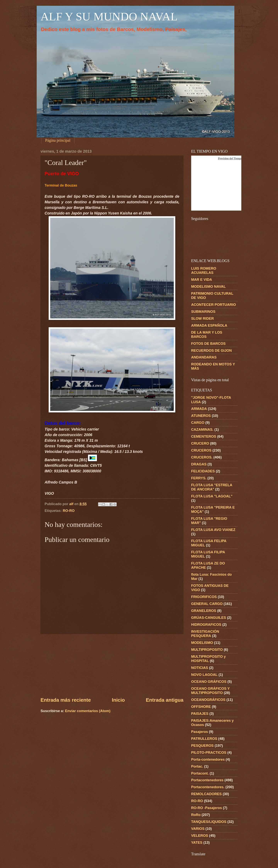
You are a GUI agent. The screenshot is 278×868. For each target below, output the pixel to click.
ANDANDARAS (204, 357)
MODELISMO (202, 643)
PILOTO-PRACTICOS (209, 752)
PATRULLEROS (204, 739)
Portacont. (200, 773)
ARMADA (199, 409)
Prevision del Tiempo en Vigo (235, 159)
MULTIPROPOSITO (207, 650)
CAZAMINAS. (202, 429)
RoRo (196, 815)
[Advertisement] (112, 665)
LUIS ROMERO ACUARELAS (204, 270)
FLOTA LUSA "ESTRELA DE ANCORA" (212, 487)
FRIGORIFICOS (204, 597)
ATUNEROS (201, 416)
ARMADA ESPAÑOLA (209, 325)
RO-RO (69, 511)
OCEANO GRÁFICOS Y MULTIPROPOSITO (210, 691)
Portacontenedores (207, 780)
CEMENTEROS (204, 436)
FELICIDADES (203, 471)
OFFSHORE (201, 707)
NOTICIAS (200, 668)
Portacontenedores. (208, 787)
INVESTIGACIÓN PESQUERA (205, 634)
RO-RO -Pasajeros (206, 808)
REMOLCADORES (206, 794)
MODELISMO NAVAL (208, 286)
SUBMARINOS (203, 312)
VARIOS (198, 829)
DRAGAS (199, 464)
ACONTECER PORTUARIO (214, 305)
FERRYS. (199, 478)
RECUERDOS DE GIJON (211, 350)
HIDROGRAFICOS (206, 625)
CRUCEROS (201, 450)
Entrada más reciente (66, 700)
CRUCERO (200, 443)
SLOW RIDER (203, 318)
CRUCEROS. (202, 457)
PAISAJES (200, 714)
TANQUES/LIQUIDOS (209, 822)
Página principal (58, 140)
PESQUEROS (202, 746)
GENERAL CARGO (207, 604)
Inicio (118, 700)
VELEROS (200, 836)
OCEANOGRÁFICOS (208, 700)
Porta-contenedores (208, 759)
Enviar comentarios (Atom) (88, 711)
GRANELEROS (204, 611)
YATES (197, 842)
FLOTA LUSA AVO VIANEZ (213, 530)
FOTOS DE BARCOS (208, 344)
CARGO (198, 423)
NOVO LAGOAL (204, 675)
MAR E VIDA (202, 280)
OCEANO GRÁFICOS (209, 682)
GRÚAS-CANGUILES (209, 618)
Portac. (197, 766)
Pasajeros (200, 732)
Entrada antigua (165, 700)
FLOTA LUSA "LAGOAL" (212, 496)
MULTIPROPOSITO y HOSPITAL (208, 659)
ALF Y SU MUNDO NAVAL (109, 17)
